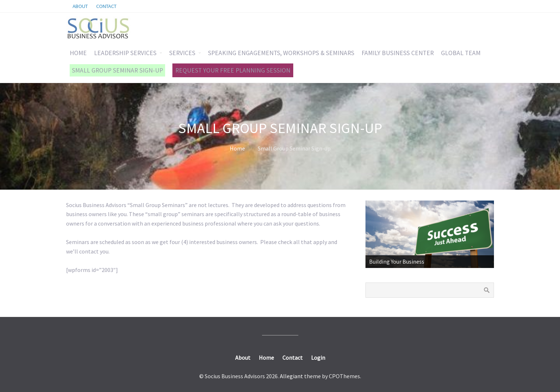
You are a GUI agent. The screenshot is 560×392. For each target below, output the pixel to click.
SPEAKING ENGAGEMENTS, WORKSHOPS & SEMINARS (281, 53)
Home (237, 148)
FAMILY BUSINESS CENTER (398, 53)
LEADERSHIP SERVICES (125, 53)
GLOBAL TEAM (461, 53)
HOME (78, 53)
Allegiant (291, 376)
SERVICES (182, 53)
